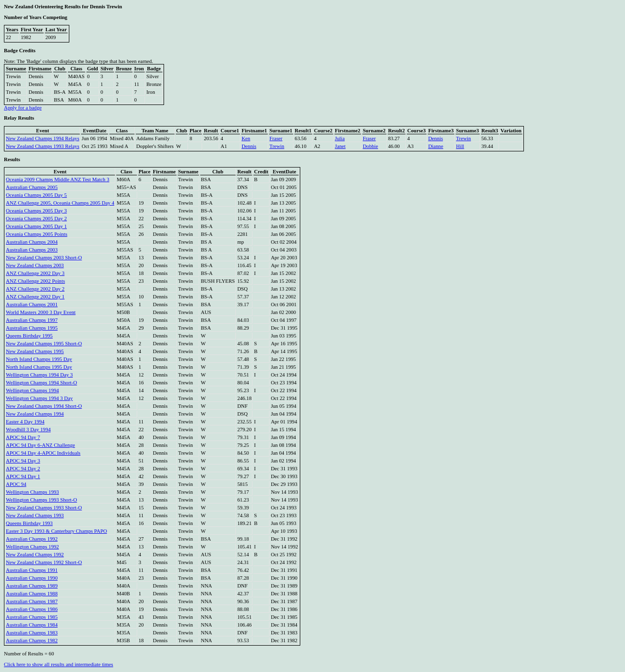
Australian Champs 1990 (32, 578)
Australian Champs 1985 (32, 617)
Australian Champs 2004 (32, 242)
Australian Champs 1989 (32, 586)
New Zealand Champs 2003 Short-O (44, 258)
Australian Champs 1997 (32, 320)
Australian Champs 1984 (32, 625)
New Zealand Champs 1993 (35, 515)
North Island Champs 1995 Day (39, 359)
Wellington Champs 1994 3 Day (39, 398)
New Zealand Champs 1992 (35, 555)
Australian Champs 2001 (32, 304)
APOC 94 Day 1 (23, 476)
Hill (460, 146)
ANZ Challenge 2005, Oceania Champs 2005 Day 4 (60, 203)
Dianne (436, 146)
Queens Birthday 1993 (29, 523)
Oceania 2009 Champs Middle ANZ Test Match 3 (58, 179)
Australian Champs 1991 (32, 570)
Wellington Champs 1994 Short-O (42, 383)
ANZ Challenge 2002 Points (35, 281)
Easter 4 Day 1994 (25, 422)
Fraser (276, 138)
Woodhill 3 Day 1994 (28, 430)
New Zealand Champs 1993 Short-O (44, 508)
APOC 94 (16, 484)
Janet (340, 146)
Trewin (463, 138)
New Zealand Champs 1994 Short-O (44, 406)
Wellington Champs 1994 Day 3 (39, 375)
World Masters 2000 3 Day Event (41, 312)
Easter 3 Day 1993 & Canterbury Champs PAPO (56, 531)
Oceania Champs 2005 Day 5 (36, 195)
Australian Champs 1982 (32, 640)
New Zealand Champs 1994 (35, 414)
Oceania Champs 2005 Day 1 (36, 226)
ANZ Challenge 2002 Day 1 (35, 297)
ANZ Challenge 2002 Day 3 (35, 273)
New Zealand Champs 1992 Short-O (44, 562)
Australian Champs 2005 (32, 187)
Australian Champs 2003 (32, 250)
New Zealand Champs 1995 (35, 351)
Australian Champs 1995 (32, 328)
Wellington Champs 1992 (32, 547)
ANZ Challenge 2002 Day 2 (35, 289)
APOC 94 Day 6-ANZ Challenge (40, 445)
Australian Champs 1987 (32, 601)
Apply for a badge (23, 108)
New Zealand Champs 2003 (35, 265)
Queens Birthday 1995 (29, 336)
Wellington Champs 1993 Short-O (42, 500)
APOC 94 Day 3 (23, 461)
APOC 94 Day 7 (23, 437)
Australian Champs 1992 (32, 539)
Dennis (436, 138)
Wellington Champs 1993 (32, 492)
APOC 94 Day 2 (23, 469)
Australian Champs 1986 (32, 609)
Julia (340, 138)
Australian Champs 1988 (32, 594)
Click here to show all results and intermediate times (59, 664)
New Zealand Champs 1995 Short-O (44, 344)
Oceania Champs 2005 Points (37, 234)
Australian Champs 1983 (32, 633)
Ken (246, 138)
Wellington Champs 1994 (32, 390)
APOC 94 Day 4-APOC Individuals (43, 453)
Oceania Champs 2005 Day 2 (36, 219)
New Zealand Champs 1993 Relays (42, 146)
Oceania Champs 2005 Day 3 (36, 211)
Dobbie (370, 146)
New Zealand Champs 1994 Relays (42, 138)
